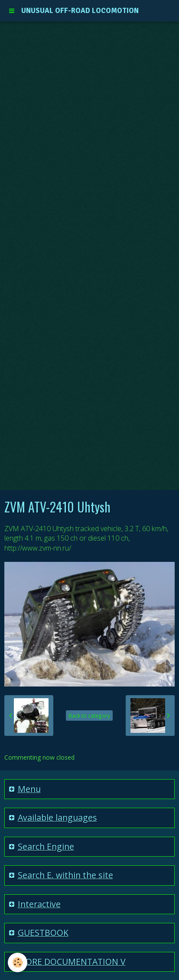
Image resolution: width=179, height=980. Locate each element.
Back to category (89, 716)
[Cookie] (18, 962)
